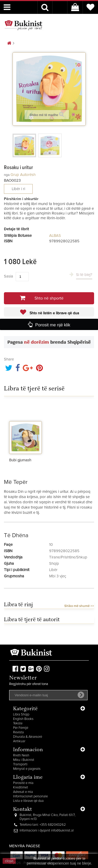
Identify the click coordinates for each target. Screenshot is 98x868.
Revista (18, 732)
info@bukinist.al (62, 831)
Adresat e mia (23, 792)
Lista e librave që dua (28, 801)
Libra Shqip (21, 715)
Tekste (18, 723)
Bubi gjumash (20, 460)
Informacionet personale (30, 796)
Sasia (8, 276)
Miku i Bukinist (24, 760)
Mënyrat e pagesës (27, 769)
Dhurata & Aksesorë (28, 737)
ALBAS (55, 236)
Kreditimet (21, 788)
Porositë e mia (23, 783)
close (9, 861)
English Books (23, 719)
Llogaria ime (28, 778)
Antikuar (19, 741)
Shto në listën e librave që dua (54, 313)
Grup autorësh (23, 175)
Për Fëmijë (21, 728)
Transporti (20, 764)
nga (7, 175)
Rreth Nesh (21, 755)
